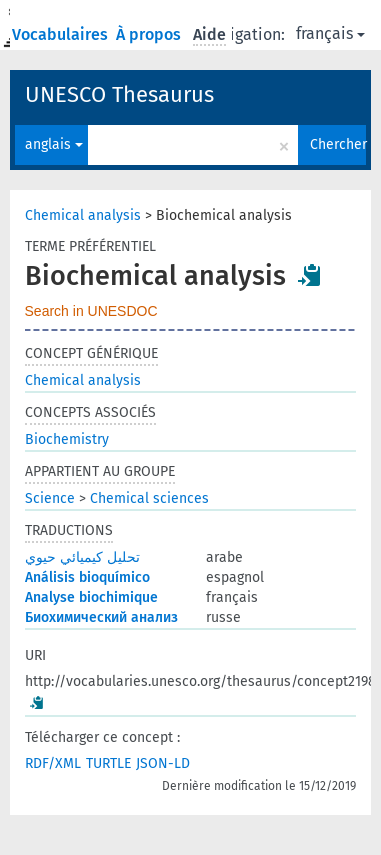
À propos (150, 34)
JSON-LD (163, 763)
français (330, 33)
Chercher (338, 144)
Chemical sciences (149, 498)
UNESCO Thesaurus (119, 94)
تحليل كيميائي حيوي (82, 557)
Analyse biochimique (91, 597)
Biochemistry (67, 439)
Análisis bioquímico (87, 577)
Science (50, 498)
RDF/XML (53, 763)
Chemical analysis (83, 215)
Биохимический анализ (101, 617)
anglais (54, 144)
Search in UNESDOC (91, 311)
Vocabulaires (62, 34)
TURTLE (108, 763)
